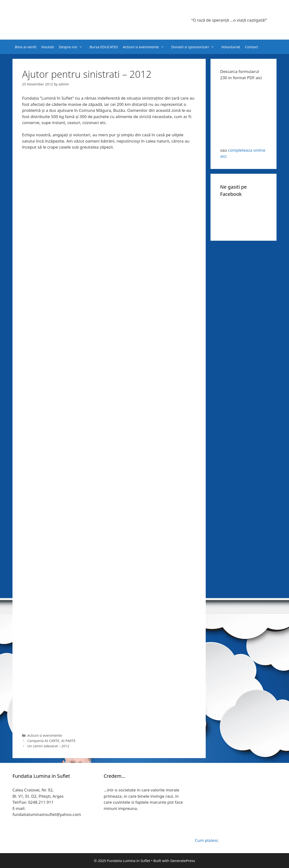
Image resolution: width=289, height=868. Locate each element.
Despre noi (73, 47)
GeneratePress (183, 861)
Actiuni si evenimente (146, 47)
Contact (251, 47)
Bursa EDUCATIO (104, 47)
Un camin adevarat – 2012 (48, 746)
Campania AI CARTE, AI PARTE (51, 741)
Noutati (48, 47)
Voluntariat (231, 47)
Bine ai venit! (26, 47)
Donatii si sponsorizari (195, 47)
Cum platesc (207, 840)
